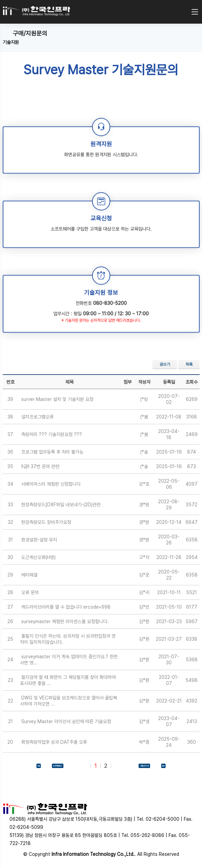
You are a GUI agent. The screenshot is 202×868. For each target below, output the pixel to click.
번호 (10, 382)
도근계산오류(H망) (38, 557)
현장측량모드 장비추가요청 (46, 522)
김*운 (144, 575)
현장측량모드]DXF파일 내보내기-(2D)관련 (61, 505)
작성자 (144, 382)
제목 (69, 382)
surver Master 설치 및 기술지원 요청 (57, 399)
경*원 (144, 505)
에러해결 (29, 575)
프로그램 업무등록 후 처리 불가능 (52, 452)
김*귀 (144, 592)
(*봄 (144, 417)
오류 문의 (30, 592)
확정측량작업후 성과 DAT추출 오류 (54, 742)
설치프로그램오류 (37, 417)
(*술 (144, 452)
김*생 (144, 721)
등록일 (169, 382)
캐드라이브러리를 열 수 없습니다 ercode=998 (66, 607)
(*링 (144, 399)
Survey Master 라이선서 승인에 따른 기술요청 (66, 721)
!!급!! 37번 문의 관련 (40, 466)
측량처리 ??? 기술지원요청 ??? (52, 434)
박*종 (144, 742)
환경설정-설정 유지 (39, 540)
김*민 (144, 607)
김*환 (144, 621)
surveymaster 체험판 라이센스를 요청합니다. (65, 621)
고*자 (144, 557)
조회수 (192, 382)
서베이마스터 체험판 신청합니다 (51, 484)
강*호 (144, 484)
